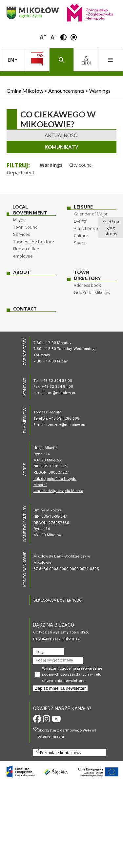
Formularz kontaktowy (59, 752)
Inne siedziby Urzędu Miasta (58, 491)
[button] (63, 37)
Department (20, 172)
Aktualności (62, 135)
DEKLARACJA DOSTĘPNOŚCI (58, 600)
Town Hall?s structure (34, 241)
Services (21, 234)
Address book (87, 285)
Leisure (83, 207)
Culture (81, 236)
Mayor (19, 220)
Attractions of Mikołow (95, 228)
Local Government (30, 210)
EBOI (86, 61)
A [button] (43, 37)
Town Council (26, 227)
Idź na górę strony (111, 228)
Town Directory (87, 275)
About (22, 272)
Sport (79, 243)
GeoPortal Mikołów (92, 292)
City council (81, 165)
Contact (25, 309)
